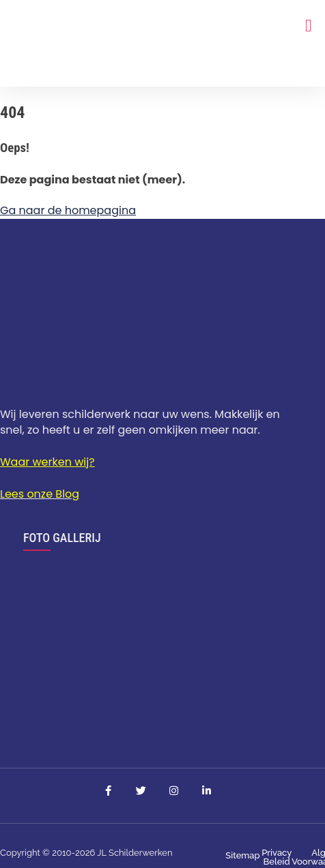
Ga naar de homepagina (68, 210)
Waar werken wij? (47, 462)
